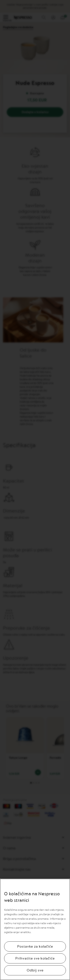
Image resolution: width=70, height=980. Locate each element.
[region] (35, 929)
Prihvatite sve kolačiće (35, 958)
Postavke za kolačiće (35, 946)
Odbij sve (35, 970)
